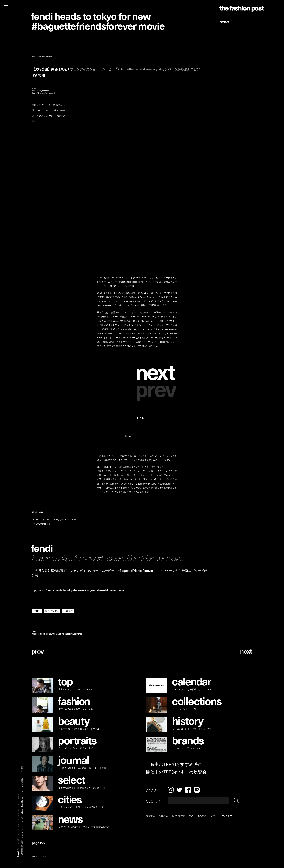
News (224, 22)
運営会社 (150, 816)
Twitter (179, 790)
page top (38, 843)
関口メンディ (52, 611)
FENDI (37, 611)
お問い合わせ (178, 816)
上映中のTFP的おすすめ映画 (174, 764)
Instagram (171, 790)
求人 (191, 816)
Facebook (188, 790)
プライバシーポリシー (222, 816)
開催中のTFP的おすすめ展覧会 (176, 772)
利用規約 (202, 816)
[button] (157, 371)
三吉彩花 (68, 611)
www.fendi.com (43, 524)
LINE (197, 790)
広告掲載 (163, 816)
